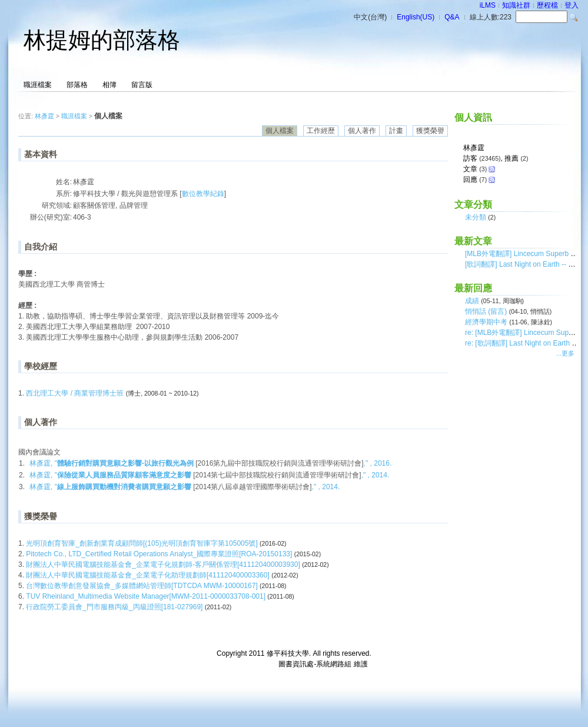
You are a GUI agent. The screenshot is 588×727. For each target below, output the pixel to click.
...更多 (565, 353)
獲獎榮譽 (430, 131)
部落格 (77, 85)
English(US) (416, 17)
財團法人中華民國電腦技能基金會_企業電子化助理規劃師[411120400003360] (149, 575)
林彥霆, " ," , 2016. (210, 463)
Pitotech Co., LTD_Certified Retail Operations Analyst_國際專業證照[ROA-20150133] (160, 554)
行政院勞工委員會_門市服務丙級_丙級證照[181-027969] (115, 607)
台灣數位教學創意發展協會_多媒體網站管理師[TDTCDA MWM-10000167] (143, 586)
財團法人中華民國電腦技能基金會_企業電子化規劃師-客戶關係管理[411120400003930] (164, 565)
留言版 (142, 85)
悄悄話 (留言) (486, 311)
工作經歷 (321, 131)
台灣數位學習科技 (248, 664)
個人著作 (362, 131)
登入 (572, 5)
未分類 (476, 217)
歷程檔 (547, 5)
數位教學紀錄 (203, 194)
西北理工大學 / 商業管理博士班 (75, 393)
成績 (472, 301)
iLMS (488, 5)
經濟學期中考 (486, 322)
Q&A (452, 17)
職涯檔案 (38, 85)
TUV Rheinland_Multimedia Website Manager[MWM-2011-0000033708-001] (147, 596)
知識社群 (516, 5)
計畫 (396, 131)
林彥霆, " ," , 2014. (209, 475)
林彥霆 (44, 116)
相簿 (109, 85)
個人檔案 (280, 131)
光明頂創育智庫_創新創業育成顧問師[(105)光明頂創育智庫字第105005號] (143, 543)
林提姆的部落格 (102, 40)
